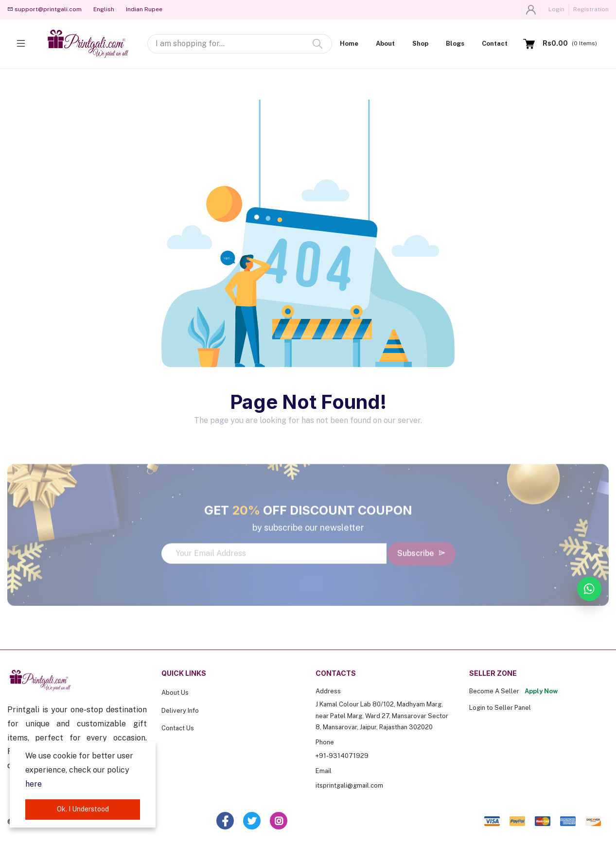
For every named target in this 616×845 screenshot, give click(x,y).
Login (556, 9)
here (34, 784)
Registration (591, 9)
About (385, 44)
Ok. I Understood (83, 809)
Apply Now (541, 691)
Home (349, 44)
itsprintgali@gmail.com (349, 785)
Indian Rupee (144, 9)
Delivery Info (180, 711)
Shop (420, 44)
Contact (495, 44)
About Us (175, 693)
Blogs (455, 44)
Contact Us (178, 728)
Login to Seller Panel (500, 708)
